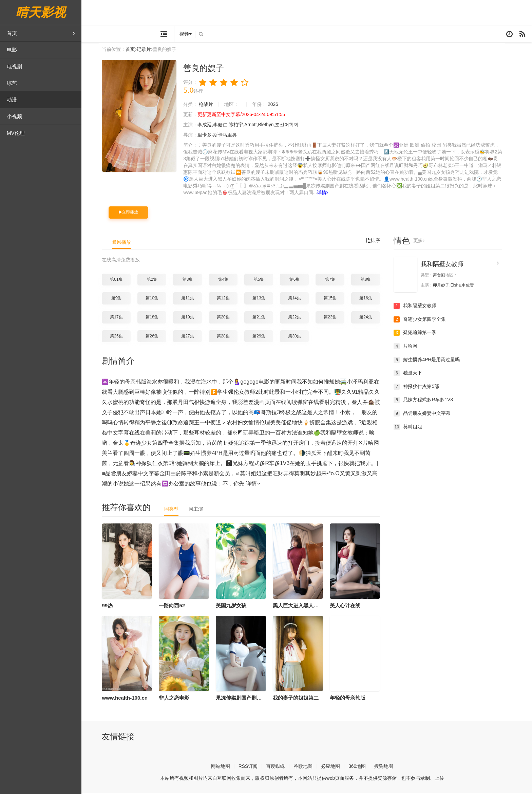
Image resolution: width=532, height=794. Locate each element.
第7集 (335, 280)
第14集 (299, 299)
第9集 (121, 299)
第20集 (228, 318)
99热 (112, 606)
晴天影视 (41, 12)
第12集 (228, 299)
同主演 (201, 510)
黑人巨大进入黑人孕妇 (303, 606)
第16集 (370, 299)
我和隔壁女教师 (447, 265)
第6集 (299, 280)
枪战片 (211, 106)
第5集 (263, 280)
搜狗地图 (388, 768)
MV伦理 (16, 133)
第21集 (263, 318)
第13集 (263, 299)
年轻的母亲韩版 (352, 699)
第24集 (370, 318)
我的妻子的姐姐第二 (300, 699)
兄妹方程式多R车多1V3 (428, 401)
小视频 (14, 116)
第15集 (335, 299)
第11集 (192, 299)
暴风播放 (126, 243)
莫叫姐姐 (413, 428)
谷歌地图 (308, 768)
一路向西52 (177, 606)
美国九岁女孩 (236, 606)
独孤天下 (413, 374)
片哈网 (410, 347)
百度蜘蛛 (280, 768)
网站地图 (225, 768)
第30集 (299, 337)
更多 (424, 242)
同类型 (176, 510)
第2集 (157, 280)
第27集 (192, 337)
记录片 (149, 51)
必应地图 (335, 768)
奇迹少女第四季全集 (424, 320)
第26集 (157, 337)
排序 (378, 242)
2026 (278, 106)
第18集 (157, 318)
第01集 (121, 280)
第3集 (192, 280)
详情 (328, 194)
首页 (41, 33)
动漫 (12, 100)
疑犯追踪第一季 (420, 334)
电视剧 (14, 66)
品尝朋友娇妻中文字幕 (427, 414)
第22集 (299, 318)
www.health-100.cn (129, 699)
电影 (12, 50)
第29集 (263, 337)
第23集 (335, 318)
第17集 (121, 318)
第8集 (370, 280)
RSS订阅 (253, 768)
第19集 (192, 318)
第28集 (228, 337)
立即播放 (133, 214)
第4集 (228, 280)
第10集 (157, 299)
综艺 (12, 83)
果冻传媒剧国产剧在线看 (249, 699)
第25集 (121, 337)
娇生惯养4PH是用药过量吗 (431, 361)
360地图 (362, 768)
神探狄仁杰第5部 (421, 388)
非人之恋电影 (179, 699)
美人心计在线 (350, 606)
